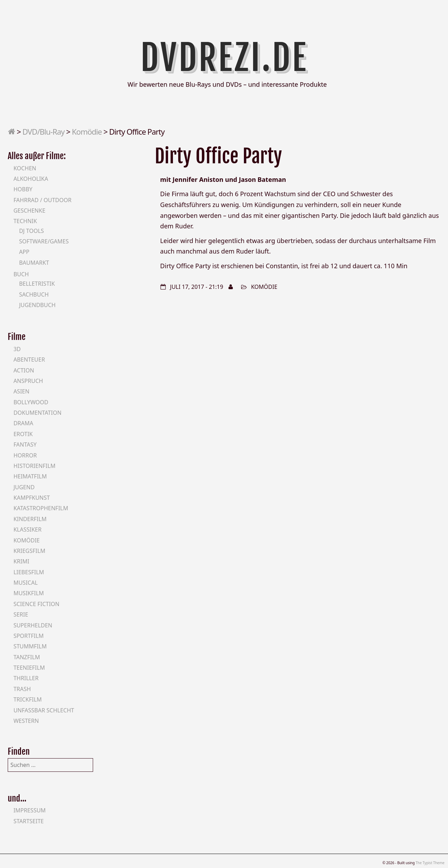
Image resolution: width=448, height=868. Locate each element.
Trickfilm (27, 699)
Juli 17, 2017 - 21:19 (197, 287)
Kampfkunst (31, 498)
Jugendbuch (37, 305)
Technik (25, 221)
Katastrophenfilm (41, 508)
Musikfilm (29, 593)
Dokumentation (37, 413)
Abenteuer (29, 360)
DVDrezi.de (224, 58)
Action (24, 370)
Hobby (23, 189)
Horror (25, 455)
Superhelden (33, 625)
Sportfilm (28, 636)
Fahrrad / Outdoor (42, 200)
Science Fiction (36, 604)
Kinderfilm (30, 519)
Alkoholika (31, 179)
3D (17, 349)
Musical (25, 583)
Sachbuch (34, 294)
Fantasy (25, 444)
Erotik (23, 434)
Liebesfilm (29, 572)
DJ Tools (31, 231)
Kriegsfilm (29, 551)
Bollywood (31, 402)
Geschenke (29, 211)
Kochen (25, 168)
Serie (21, 614)
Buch (21, 274)
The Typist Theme (430, 863)
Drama (23, 423)
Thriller (26, 678)
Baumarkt (34, 263)
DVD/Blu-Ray (43, 131)
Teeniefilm (29, 668)
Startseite (29, 821)
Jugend (24, 487)
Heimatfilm (30, 476)
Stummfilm (30, 646)
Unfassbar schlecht (44, 710)
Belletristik (37, 284)
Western (26, 721)
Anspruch (28, 381)
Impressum (29, 810)
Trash (22, 689)
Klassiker (27, 529)
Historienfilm (34, 466)
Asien (21, 391)
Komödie (87, 131)
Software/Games (44, 241)
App (24, 252)
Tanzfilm (27, 657)
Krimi (21, 561)
